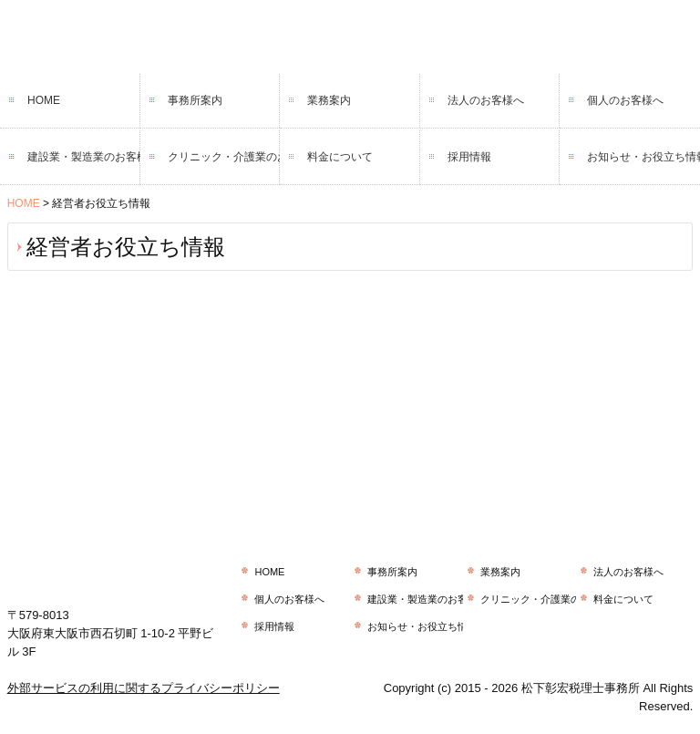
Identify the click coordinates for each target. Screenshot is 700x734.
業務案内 (329, 100)
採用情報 (469, 157)
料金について (340, 157)
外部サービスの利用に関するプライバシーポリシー (144, 688)
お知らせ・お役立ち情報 (643, 157)
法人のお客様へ (486, 100)
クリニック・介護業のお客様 (224, 157)
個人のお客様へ (625, 100)
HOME (44, 100)
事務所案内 (195, 100)
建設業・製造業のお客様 (84, 157)
